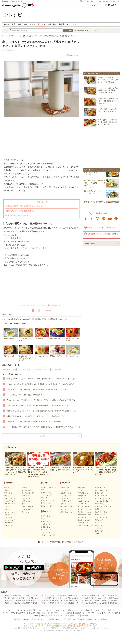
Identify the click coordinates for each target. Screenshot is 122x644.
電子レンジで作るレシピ (103, 507)
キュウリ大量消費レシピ (103, 501)
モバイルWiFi (52, 613)
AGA (68, 615)
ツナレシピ (26, 512)
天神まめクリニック (75, 610)
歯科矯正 (44, 615)
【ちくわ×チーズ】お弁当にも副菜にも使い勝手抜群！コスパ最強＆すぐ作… (108, 90)
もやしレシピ (9, 512)
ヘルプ (63, 619)
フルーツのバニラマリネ (42, 352)
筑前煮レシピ (65, 498)
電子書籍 (85, 615)
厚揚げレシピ (26, 498)
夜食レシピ (99, 531)
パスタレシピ (82, 504)
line (104, 219)
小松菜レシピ (9, 525)
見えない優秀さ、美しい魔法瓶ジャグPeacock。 (25, 206)
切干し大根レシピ (28, 507)
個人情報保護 (54, 619)
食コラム (41, 24)
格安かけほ (41, 613)
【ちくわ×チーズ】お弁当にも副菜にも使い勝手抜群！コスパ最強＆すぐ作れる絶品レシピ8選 (40, 384)
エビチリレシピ (83, 498)
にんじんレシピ (10, 517)
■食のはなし (7, 370)
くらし (87, 1)
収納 (14, 370)
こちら (87, 628)
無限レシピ (99, 523)
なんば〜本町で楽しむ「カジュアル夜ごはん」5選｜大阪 (64, 603)
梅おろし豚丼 (89, 192)
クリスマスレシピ (47, 532)
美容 (51, 615)
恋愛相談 (78, 613)
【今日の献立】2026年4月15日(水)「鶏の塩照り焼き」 (26, 395)
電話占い (111, 610)
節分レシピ (45, 519)
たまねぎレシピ (10, 501)
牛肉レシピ (8, 488)
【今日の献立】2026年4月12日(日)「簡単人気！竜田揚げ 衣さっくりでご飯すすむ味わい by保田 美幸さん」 (44, 428)
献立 (14, 24)
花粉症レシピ (46, 521)
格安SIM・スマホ (9, 613)
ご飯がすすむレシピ (102, 534)
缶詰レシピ (99, 493)
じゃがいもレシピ (10, 498)
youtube (110, 219)
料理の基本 (52, 24)
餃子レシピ (81, 490)
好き (19, 370)
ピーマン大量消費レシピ (103, 498)
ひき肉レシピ (9, 496)
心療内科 (87, 610)
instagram (98, 219)
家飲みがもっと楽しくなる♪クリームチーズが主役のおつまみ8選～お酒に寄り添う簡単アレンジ (41, 411)
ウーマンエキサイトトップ (97, 5)
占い (100, 1)
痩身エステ (75, 615)
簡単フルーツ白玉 (11, 351)
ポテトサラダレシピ (84, 515)
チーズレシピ (26, 490)
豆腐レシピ (26, 496)
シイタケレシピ (46, 506)
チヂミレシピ (82, 517)
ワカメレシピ (26, 509)
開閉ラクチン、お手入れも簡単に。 (20, 211)
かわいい (58, 370)
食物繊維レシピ (100, 515)
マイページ (72, 24)
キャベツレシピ (10, 504)
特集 (20, 24)
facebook (86, 219)
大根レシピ (8, 507)
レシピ (99, 613)
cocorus (62, 613)
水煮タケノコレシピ (48, 500)
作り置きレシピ (100, 488)
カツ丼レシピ (65, 490)
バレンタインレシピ (48, 535)
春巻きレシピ (82, 496)
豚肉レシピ (8, 490)
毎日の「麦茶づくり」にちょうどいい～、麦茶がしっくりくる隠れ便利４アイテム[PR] (38, 416)
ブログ (103, 610)
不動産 (36, 615)
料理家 (62, 24)
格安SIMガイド (23, 613)
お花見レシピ (46, 527)
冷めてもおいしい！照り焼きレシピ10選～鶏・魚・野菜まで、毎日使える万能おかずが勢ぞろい (41, 400)
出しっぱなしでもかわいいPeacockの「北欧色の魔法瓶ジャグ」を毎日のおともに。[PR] (36, 319)
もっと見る (42, 436)
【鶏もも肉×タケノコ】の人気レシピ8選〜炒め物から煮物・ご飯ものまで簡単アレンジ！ (39, 405)
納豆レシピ (26, 504)
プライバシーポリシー (39, 619)
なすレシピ (8, 509)
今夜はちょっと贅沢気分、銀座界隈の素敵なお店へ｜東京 (24, 603)
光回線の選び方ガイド (35, 610)
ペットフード (59, 615)
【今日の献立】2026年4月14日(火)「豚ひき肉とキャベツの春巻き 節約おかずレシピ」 (37, 389)
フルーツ (33, 370)
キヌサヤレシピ (46, 492)
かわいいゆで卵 (57, 334)
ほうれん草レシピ (10, 523)
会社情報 (17, 619)
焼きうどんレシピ (66, 512)
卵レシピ (25, 488)
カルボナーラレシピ (84, 512)
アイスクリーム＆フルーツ (26, 335)
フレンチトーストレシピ (86, 525)
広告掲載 (81, 619)
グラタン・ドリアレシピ (86, 509)
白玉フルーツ (42, 334)
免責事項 (104, 619)
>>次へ (48, 310)
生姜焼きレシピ (66, 493)
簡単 (26, 24)
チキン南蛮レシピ (66, 507)
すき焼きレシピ (66, 501)
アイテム (25, 370)
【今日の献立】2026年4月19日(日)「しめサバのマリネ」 (23, 601)
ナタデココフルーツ (73, 351)
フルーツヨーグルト (11, 334)
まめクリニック (60, 610)
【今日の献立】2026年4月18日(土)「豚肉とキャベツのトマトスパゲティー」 (34, 422)
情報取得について (93, 619)
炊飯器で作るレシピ (102, 504)
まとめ (33, 24)
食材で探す (81, 30)
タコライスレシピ (84, 520)
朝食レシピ (99, 525)
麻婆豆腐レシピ (83, 493)
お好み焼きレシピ (66, 504)
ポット (40, 370)
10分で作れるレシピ (102, 490)
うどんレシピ (65, 509)
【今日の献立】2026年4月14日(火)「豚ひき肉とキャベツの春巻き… (108, 101)
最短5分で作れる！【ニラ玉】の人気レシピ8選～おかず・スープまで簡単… (108, 80)
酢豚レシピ (81, 488)
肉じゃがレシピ (66, 496)
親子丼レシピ (65, 488)
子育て (82, 1)
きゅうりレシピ (10, 520)
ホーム (7, 24)
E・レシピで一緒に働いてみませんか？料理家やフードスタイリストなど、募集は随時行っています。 (61, 624)
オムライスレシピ (84, 501)
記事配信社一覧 (90, 244)
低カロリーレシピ (101, 512)
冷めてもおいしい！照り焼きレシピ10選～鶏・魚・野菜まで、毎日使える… (107, 122)
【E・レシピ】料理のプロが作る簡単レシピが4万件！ (61, 542)
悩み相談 (69, 613)
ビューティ (94, 1)
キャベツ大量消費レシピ (103, 496)
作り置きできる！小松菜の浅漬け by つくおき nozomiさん (95, 184)
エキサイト (115, 5)
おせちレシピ (46, 516)
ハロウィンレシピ (47, 530)
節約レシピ (99, 520)
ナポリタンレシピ (84, 507)
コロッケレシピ (83, 523)
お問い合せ (72, 619)
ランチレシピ (100, 528)
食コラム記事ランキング (12, 374)
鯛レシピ (44, 498)
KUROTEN (21, 610)
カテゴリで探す (92, 30)
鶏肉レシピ (8, 493)
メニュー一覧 (115, 1)
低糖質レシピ (100, 509)
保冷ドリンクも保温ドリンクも (18, 216)
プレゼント (106, 1)
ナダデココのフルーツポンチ (73, 335)
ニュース (107, 613)
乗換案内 (115, 613)
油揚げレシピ (26, 501)
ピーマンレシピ (10, 515)
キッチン (47, 370)
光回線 (33, 613)
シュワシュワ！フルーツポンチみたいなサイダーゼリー (26, 353)
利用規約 (26, 619)
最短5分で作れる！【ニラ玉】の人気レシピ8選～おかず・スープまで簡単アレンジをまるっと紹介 (42, 379)
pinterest (116, 219)
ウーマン (91, 613)
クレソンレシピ (46, 495)
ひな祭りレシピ (46, 524)
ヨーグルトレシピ (28, 493)
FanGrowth (49, 610)
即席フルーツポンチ (57, 351)
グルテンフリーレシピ (103, 517)
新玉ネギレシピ (46, 503)
